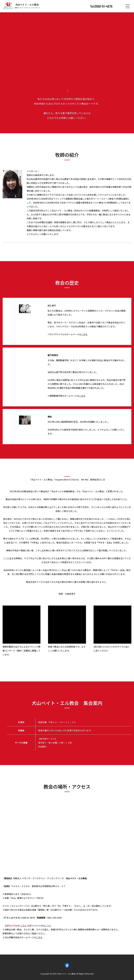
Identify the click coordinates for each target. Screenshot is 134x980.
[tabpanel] (67, 49)
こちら (84, 334)
